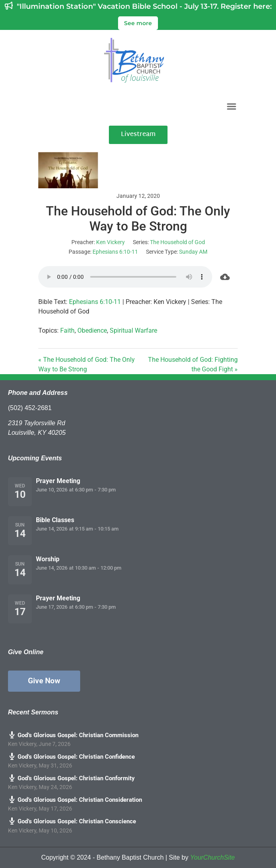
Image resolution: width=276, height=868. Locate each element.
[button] (232, 106)
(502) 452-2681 (30, 408)
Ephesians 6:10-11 (115, 252)
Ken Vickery (110, 242)
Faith (67, 330)
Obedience (92, 330)
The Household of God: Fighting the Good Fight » (193, 364)
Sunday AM (193, 252)
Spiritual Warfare (133, 330)
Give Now (44, 681)
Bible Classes (55, 520)
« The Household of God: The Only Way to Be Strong (87, 364)
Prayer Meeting (58, 481)
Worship (48, 559)
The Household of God (177, 242)
